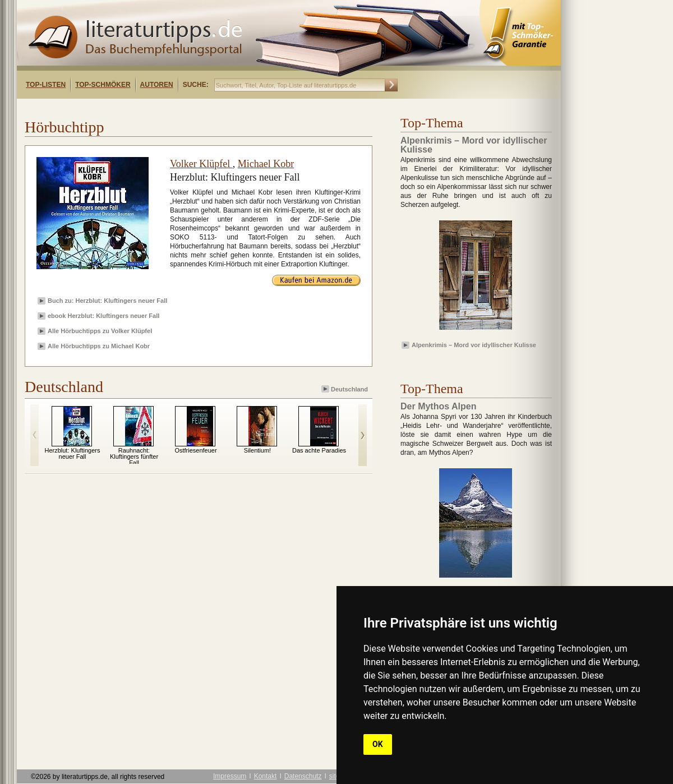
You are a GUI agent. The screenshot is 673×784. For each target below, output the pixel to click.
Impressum (230, 776)
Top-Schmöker (103, 85)
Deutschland (345, 389)
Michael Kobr (266, 164)
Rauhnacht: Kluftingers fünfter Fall (134, 456)
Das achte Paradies (319, 450)
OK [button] (378, 744)
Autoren (157, 85)
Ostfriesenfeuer (195, 450)
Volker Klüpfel (201, 164)
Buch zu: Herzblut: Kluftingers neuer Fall (107, 301)
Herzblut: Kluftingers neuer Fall (72, 453)
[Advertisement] (162, 109)
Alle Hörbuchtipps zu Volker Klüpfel (100, 331)
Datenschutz (303, 776)
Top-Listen (46, 85)
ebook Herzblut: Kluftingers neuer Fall (103, 316)
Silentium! (257, 450)
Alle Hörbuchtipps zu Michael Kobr (99, 346)
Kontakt (266, 776)
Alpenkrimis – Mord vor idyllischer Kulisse (474, 345)
